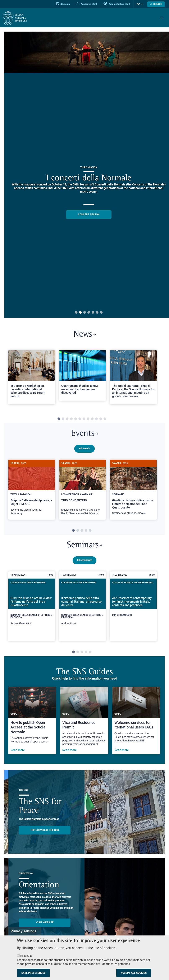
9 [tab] (92, 419)
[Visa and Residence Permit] (84, 720)
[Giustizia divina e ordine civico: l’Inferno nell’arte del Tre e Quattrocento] (133, 489)
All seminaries (84, 559)
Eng (138, 4)
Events (84, 434)
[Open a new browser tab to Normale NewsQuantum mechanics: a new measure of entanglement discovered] (83, 376)
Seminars (85, 545)
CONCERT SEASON (89, 215)
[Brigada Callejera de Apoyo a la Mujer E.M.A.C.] (32, 490)
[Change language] (142, 4)
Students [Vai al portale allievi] (63, 4)
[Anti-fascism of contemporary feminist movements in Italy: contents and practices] (133, 602)
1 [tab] (76, 313)
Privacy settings (24, 931)
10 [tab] (96, 419)
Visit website (45, 922)
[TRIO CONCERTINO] (83, 490)
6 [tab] (97, 313)
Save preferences (33, 973)
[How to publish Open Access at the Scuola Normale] (32, 720)
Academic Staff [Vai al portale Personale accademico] (87, 4)
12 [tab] (105, 419)
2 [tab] (80, 313)
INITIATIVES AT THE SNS (45, 829)
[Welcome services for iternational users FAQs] (136, 720)
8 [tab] (88, 419)
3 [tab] (84, 313)
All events (84, 448)
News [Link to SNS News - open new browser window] (85, 335)
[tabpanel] (32, 379)
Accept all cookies (134, 973)
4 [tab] (89, 313)
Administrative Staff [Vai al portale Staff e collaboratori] (117, 4)
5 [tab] (93, 313)
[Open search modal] (156, 4)
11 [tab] (101, 419)
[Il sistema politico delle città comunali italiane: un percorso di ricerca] (83, 605)
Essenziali (27, 956)
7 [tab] (101, 313)
